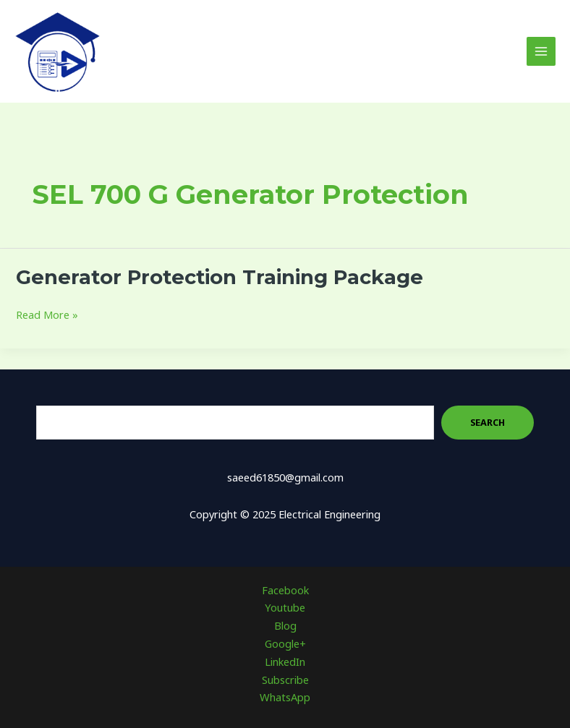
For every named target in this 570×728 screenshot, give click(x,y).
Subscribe (285, 680)
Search (488, 422)
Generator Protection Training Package (220, 277)
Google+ (285, 643)
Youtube (285, 607)
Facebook (285, 590)
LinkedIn (285, 661)
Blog (285, 625)
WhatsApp (285, 697)
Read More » (47, 315)
